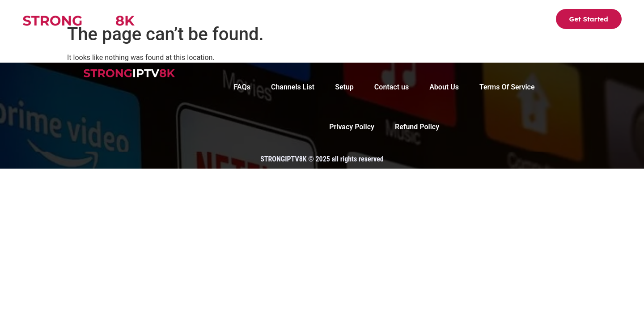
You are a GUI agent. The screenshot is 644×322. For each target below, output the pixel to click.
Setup (323, 20)
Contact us (453, 20)
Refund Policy (417, 127)
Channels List (272, 20)
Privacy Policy (352, 127)
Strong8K (215, 20)
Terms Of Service (507, 87)
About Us (366, 20)
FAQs (408, 20)
